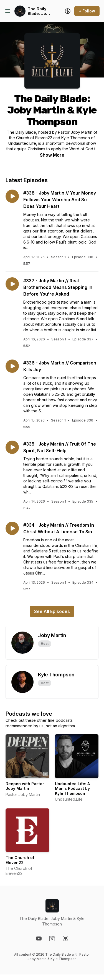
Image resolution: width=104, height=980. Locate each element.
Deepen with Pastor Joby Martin (25, 786)
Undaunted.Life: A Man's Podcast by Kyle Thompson (72, 788)
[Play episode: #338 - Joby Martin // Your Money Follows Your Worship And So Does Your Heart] (12, 196)
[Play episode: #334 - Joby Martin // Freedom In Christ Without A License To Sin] (12, 528)
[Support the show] (68, 11)
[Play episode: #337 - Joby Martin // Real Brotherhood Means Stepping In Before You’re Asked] (12, 284)
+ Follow (87, 11)
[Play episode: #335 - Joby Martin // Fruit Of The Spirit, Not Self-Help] (12, 447)
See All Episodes (52, 611)
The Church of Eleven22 (20, 860)
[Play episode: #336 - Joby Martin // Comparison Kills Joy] (12, 366)
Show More (52, 155)
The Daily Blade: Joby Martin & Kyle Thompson (39, 11)
